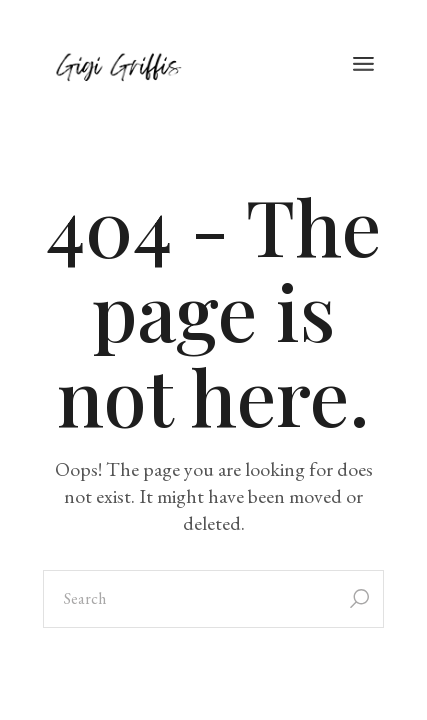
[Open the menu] (363, 65)
